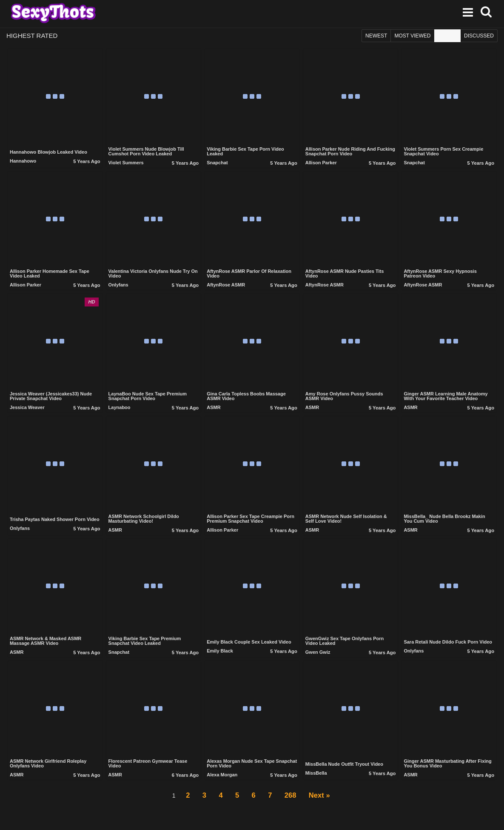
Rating (447, 38)
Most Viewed (412, 38)
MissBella (316, 777)
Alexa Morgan (222, 778)
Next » (329, 801)
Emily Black (220, 654)
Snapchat (217, 166)
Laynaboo (120, 411)
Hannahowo (23, 165)
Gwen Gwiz (318, 656)
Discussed (479, 38)
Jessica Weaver (27, 411)
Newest (376, 38)
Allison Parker (321, 166)
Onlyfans (118, 289)
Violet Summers (126, 166)
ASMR (214, 411)
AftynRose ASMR (226, 289)
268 (296, 801)
